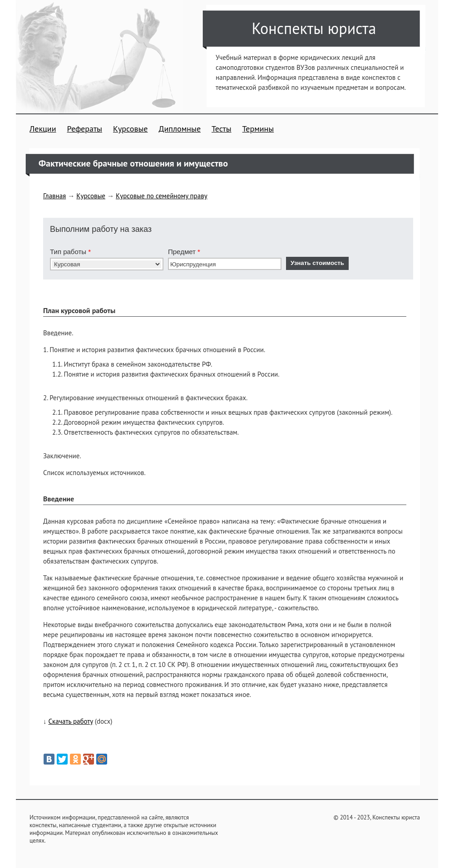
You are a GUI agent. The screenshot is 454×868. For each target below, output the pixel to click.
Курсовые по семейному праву (162, 196)
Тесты (222, 129)
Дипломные (180, 129)
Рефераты (85, 129)
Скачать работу (71, 721)
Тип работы (70, 252)
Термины (258, 129)
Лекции (43, 129)
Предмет (184, 252)
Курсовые (130, 129)
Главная (54, 196)
